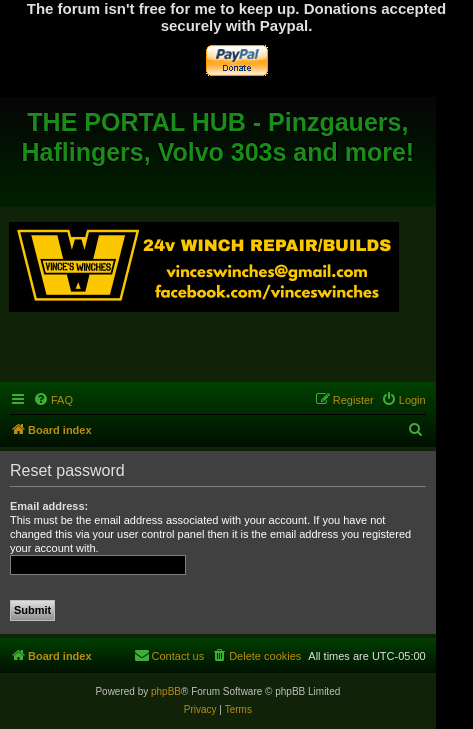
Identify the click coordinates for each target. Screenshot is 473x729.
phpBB (166, 691)
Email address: (49, 506)
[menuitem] (53, 400)
